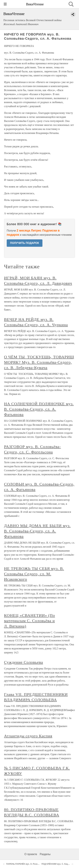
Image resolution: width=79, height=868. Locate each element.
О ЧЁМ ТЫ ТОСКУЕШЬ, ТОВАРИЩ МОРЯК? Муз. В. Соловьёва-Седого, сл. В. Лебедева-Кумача (39, 362)
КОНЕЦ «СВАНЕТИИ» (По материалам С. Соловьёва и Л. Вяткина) (30, 621)
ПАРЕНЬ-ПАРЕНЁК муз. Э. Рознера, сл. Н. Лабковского (33, 864)
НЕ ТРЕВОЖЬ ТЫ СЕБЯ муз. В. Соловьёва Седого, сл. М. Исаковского (34, 574)
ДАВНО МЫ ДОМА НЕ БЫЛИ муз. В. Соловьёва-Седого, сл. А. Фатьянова (37, 531)
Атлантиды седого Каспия (28, 736)
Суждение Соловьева (23, 662)
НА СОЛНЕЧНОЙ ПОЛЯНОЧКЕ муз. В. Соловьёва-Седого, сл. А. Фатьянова (39, 409)
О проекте (31, 854)
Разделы (45, 854)
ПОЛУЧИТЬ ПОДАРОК (25, 243)
